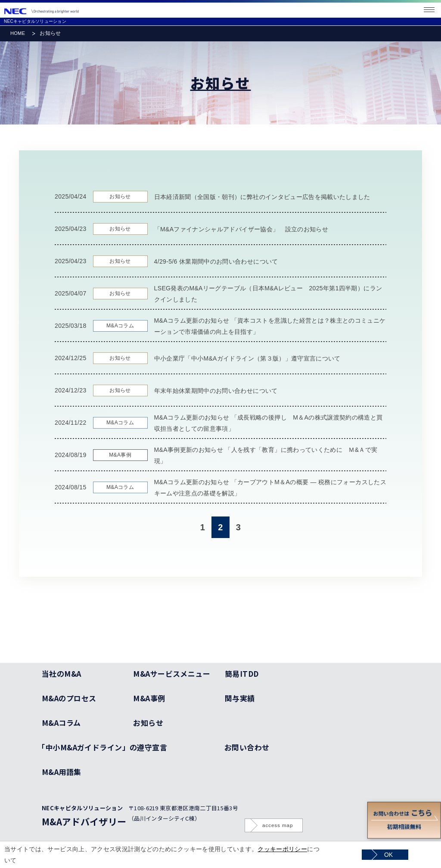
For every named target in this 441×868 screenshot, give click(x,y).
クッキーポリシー (282, 849)
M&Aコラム (61, 723)
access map (278, 825)
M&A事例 (149, 698)
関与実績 (240, 698)
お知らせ (148, 723)
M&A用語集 (62, 772)
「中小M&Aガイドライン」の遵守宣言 (104, 747)
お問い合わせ (247, 747)
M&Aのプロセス (69, 698)
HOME (18, 33)
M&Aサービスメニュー (172, 674)
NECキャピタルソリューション (35, 21)
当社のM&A (62, 674)
